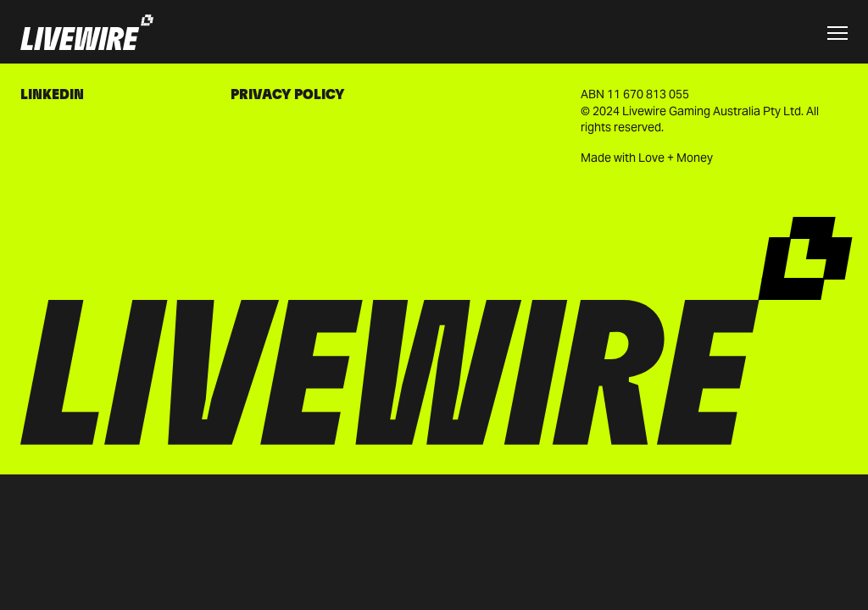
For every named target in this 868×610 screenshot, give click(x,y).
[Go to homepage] (87, 33)
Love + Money (676, 158)
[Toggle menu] (837, 33)
